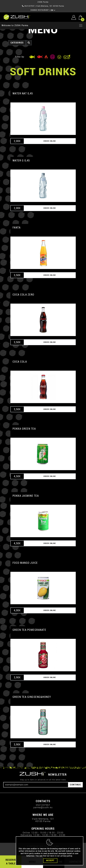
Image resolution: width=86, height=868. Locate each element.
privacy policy (66, 856)
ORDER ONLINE (50, 141)
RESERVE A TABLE (11, 862)
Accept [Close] (50, 861)
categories (17, 43)
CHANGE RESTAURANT (40, 10)
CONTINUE (75, 785)
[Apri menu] (81, 25)
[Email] (36, 785)
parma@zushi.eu (43, 807)
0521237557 (29, 6)
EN (53, 10)
